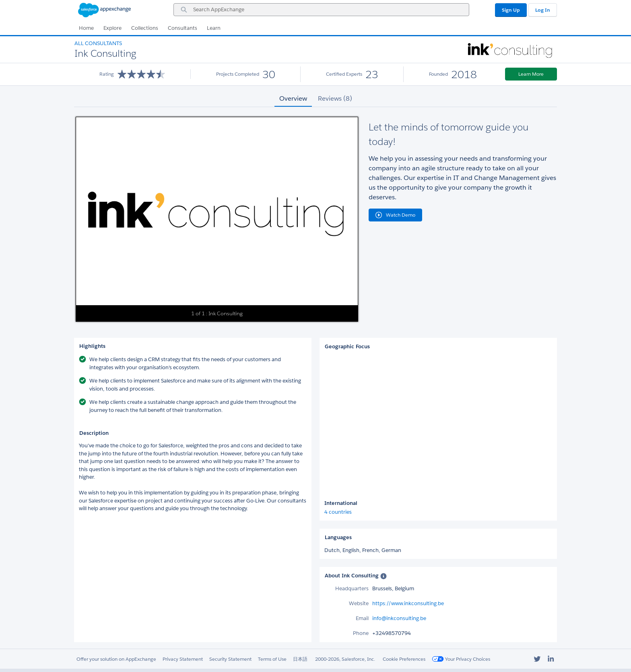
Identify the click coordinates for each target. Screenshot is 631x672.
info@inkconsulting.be (399, 618)
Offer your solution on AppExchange (116, 659)
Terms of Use (272, 659)
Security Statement (230, 659)
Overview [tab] (293, 98)
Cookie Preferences (404, 659)
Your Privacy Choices (461, 659)
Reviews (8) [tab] (335, 98)
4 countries (338, 512)
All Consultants (98, 43)
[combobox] (321, 10)
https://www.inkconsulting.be (408, 603)
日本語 (300, 659)
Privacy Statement (183, 659)
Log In (543, 10)
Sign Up (511, 10)
